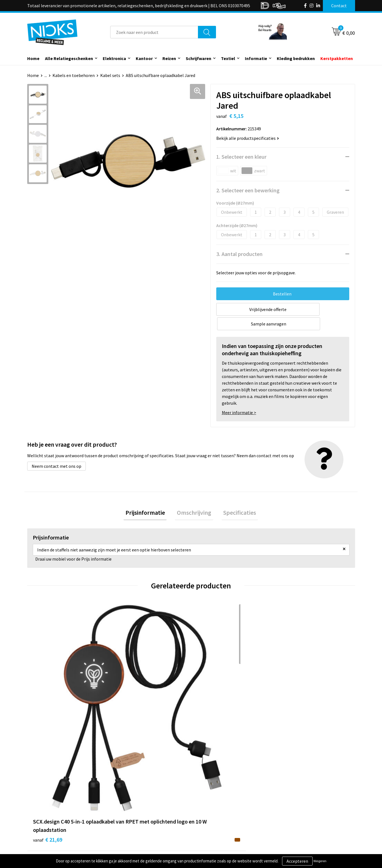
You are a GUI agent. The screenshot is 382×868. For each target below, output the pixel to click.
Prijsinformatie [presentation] (149, 499)
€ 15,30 (211, 698)
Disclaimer (289, 816)
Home (33, 58)
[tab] (149, 499)
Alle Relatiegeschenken (69, 58)
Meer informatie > (239, 398)
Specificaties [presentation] (236, 499)
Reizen (169, 58)
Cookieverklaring (295, 799)
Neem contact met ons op (56, 452)
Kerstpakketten (337, 58)
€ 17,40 (130, 706)
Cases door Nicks (132, 807)
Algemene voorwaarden (301, 791)
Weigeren (320, 861)
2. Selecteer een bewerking (248, 190)
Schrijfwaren (198, 58)
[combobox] (154, 32)
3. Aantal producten (239, 254)
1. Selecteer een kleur (241, 157)
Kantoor (144, 58)
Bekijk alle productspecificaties (248, 138)
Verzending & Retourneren (223, 799)
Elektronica (114, 58)
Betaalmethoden (214, 807)
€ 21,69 (48, 706)
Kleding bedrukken (296, 58)
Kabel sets (110, 75)
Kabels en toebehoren (74, 75)
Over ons (125, 791)
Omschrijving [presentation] (194, 499)
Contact (206, 791)
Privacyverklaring (296, 807)
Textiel (228, 58)
